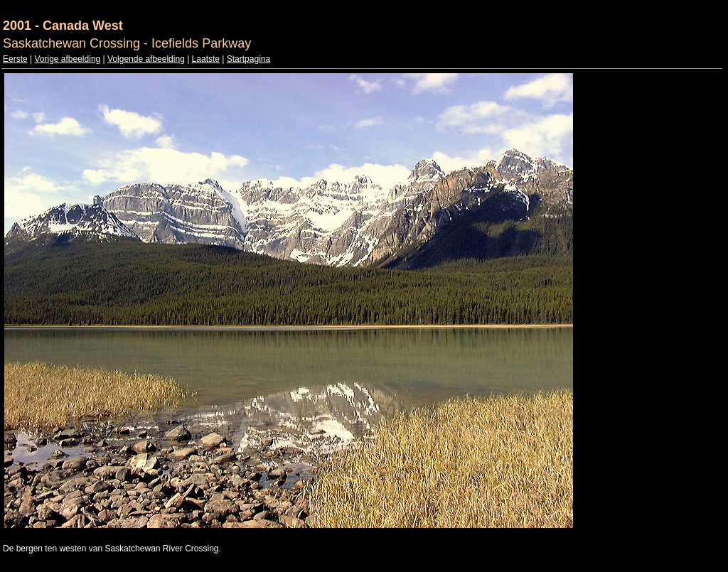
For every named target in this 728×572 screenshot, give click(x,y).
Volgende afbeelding (146, 59)
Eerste (15, 59)
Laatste (206, 59)
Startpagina (248, 59)
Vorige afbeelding (67, 59)
